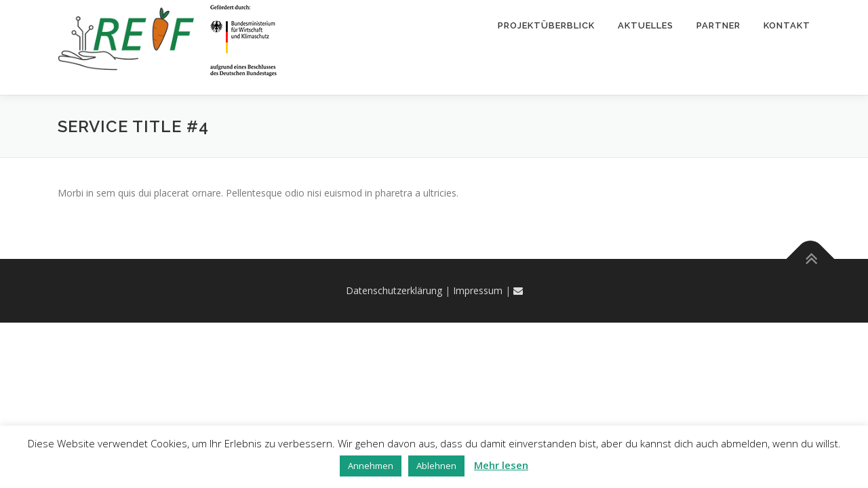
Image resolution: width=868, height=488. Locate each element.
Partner (718, 25)
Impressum (478, 290)
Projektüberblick (546, 25)
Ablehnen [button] (436, 466)
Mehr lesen (501, 465)
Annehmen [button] (371, 466)
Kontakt (787, 25)
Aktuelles (646, 25)
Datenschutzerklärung (394, 290)
